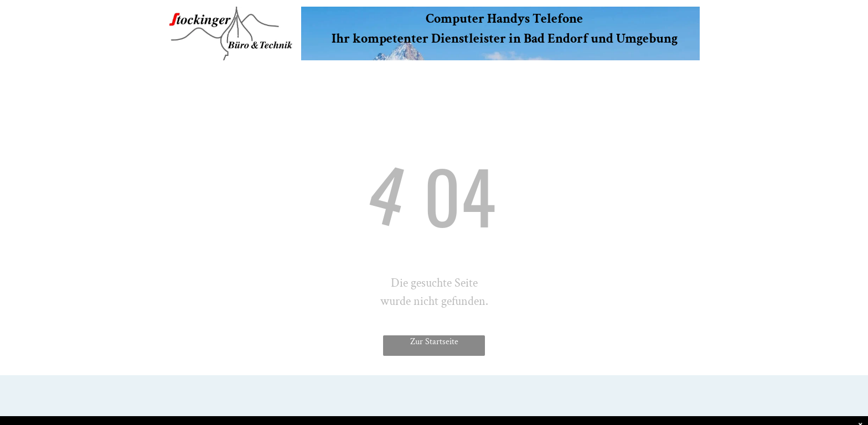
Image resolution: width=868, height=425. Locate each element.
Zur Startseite (434, 342)
